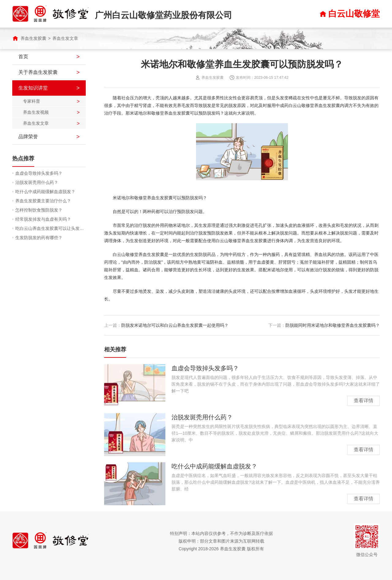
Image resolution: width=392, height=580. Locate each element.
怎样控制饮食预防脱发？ (39, 210)
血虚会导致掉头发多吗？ (39, 173)
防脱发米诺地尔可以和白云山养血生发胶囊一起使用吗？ (175, 325)
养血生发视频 (36, 112)
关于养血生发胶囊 (38, 72)
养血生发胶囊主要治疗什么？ (43, 201)
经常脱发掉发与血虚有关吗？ (43, 219)
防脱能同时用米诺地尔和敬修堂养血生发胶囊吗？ (333, 325)
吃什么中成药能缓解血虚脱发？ (45, 192)
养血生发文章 (65, 38)
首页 (23, 57)
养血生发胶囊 (33, 38)
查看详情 (364, 401)
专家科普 (32, 101)
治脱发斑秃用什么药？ (37, 182)
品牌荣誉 (28, 137)
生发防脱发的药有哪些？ (39, 238)
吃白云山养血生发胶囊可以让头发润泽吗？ (51, 228)
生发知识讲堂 (33, 88)
